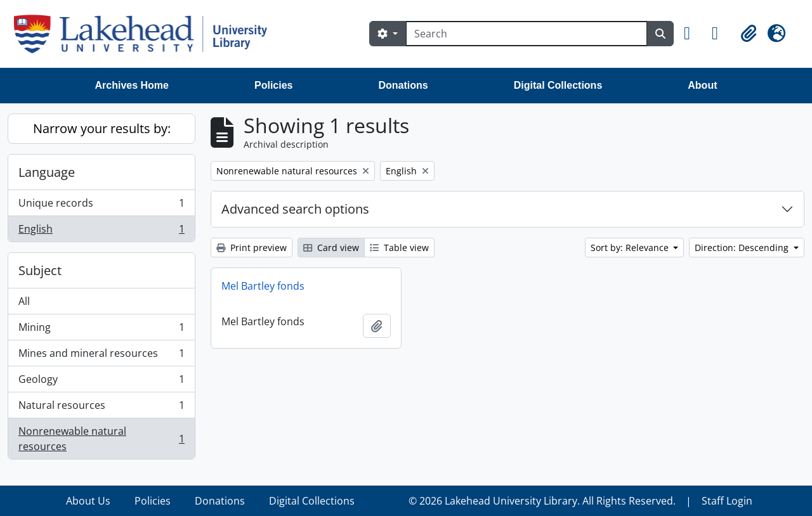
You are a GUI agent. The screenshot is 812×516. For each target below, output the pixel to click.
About (702, 85)
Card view (331, 248)
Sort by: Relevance (631, 248)
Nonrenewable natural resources (101, 439)
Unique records (101, 206)
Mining (101, 330)
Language (47, 172)
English (101, 231)
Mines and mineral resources (101, 356)
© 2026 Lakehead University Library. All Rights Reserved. (542, 501)
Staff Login (727, 501)
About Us (88, 501)
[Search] (527, 34)
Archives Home (132, 85)
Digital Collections (558, 85)
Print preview (252, 248)
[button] (693, 34)
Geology (101, 382)
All (24, 301)
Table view (399, 248)
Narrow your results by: (102, 128)
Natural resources (101, 408)
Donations (403, 85)
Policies (273, 85)
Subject (40, 270)
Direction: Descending (743, 248)
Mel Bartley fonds (263, 286)
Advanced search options (295, 209)
